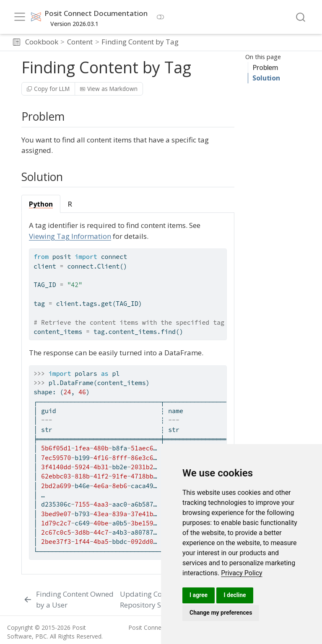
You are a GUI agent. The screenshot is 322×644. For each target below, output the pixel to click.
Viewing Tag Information (70, 236)
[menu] (20, 17)
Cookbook (42, 42)
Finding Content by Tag (140, 42)
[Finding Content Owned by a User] (70, 599)
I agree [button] (199, 595)
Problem (265, 67)
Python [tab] (41, 204)
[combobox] (301, 17)
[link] (242, 573)
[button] (17, 42)
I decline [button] (235, 595)
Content (80, 42)
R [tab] (70, 204)
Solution (266, 78)
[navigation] (249, 42)
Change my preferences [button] (221, 613)
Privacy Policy (242, 573)
